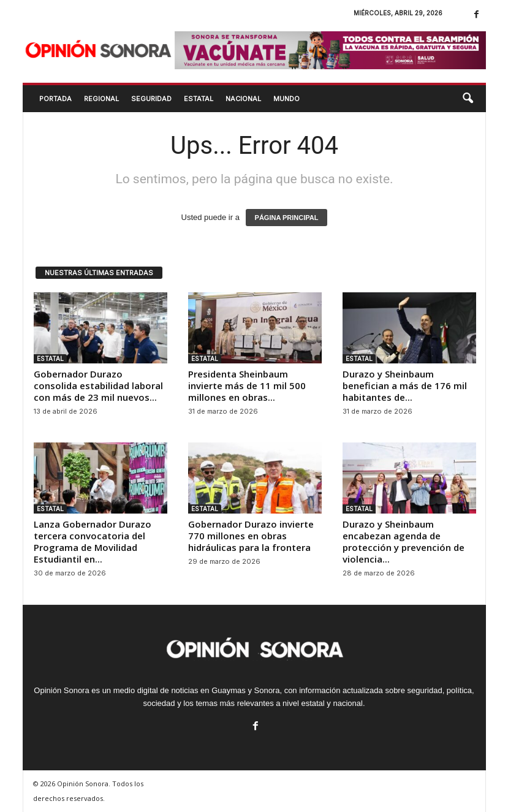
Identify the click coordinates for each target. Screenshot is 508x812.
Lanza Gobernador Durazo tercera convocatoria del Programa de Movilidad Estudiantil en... (93, 541)
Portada (55, 99)
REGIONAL (101, 99)
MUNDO (286, 99)
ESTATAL (199, 99)
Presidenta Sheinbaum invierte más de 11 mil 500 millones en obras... (247, 385)
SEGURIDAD (151, 99)
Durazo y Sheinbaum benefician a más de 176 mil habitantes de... (405, 385)
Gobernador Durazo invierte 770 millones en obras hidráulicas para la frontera (251, 536)
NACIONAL (243, 99)
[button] (468, 99)
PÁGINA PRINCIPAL (287, 218)
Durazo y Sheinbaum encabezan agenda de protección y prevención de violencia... (404, 541)
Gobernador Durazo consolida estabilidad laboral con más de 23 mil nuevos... (98, 385)
